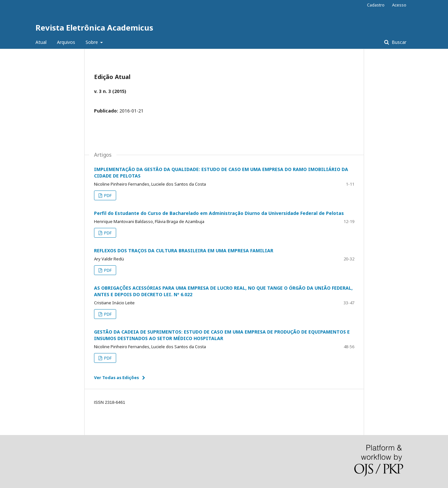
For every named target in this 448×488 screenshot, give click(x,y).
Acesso (399, 5)
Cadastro (376, 5)
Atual (41, 42)
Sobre (92, 42)
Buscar (398, 42)
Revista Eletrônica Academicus (94, 27)
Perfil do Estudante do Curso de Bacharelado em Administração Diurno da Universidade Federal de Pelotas (219, 213)
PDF (107, 195)
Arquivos (66, 42)
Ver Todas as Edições (116, 377)
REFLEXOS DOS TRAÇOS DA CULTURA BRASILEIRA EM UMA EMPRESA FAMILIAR (184, 251)
